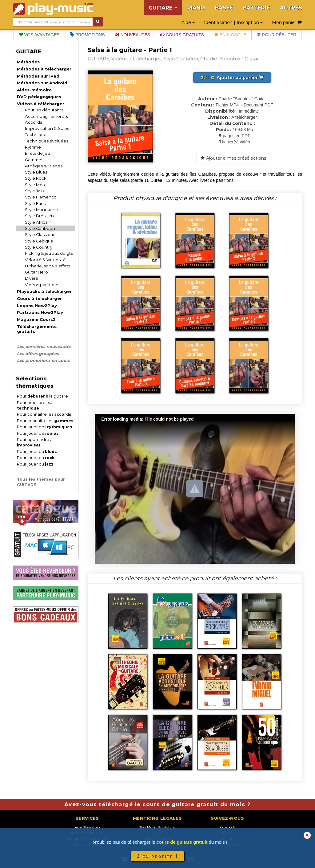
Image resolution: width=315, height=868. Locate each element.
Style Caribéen (40, 228)
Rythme (33, 147)
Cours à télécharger (39, 298)
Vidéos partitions (42, 285)
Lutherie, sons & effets (48, 266)
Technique (36, 134)
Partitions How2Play (40, 312)
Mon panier (287, 22)
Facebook (227, 827)
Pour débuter (276, 35)
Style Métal (36, 185)
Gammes (34, 160)
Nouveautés (133, 35)
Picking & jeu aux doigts (49, 253)
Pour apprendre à (35, 442)
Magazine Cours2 (36, 319)
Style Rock (36, 178)
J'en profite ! (157, 856)
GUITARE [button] (163, 8)
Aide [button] (188, 22)
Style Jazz (35, 191)
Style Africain (38, 222)
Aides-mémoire (34, 90)
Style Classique (40, 234)
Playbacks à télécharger (44, 291)
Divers (31, 278)
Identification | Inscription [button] (233, 22)
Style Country (39, 247)
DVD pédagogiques (39, 97)
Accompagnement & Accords (47, 119)
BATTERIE (256, 8)
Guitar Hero (36, 272)
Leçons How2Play (37, 306)
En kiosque (230, 35)
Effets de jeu (37, 153)
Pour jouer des (45, 427)
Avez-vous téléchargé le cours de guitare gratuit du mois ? (157, 804)
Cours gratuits (182, 35)
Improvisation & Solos (47, 128)
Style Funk (36, 203)
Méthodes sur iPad (38, 76)
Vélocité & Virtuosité (45, 260)
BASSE (224, 8)
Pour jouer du (37, 452)
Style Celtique (39, 241)
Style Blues (36, 172)
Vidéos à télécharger (41, 104)
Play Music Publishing (157, 827)
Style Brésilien (39, 216)
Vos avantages (39, 35)
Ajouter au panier (232, 78)
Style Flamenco (41, 197)
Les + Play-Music (87, 827)
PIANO (196, 8)
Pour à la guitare (42, 396)
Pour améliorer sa (35, 405)
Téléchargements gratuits (37, 329)
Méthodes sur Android (42, 83)
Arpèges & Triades (44, 166)
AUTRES (291, 8)
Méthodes (28, 62)
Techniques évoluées (47, 141)
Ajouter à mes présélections (233, 158)
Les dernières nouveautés (44, 346)
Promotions (87, 35)
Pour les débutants (44, 110)
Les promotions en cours (44, 360)
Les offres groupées (38, 354)
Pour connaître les (44, 414)
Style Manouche (42, 210)
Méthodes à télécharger (44, 69)
